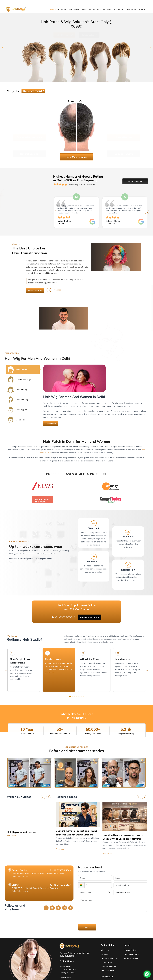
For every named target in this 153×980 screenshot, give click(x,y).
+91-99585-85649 (18, 2)
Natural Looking (29, 147)
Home (53, 9)
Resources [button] (131, 9)
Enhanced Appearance (29, 130)
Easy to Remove (124, 147)
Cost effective (124, 130)
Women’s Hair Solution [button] (113, 9)
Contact (143, 9)
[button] (3, 48)
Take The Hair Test (65, 35)
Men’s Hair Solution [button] (91, 9)
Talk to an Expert (89, 35)
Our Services (75, 9)
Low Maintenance (76, 157)
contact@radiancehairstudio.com (45, 2)
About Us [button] (62, 9)
